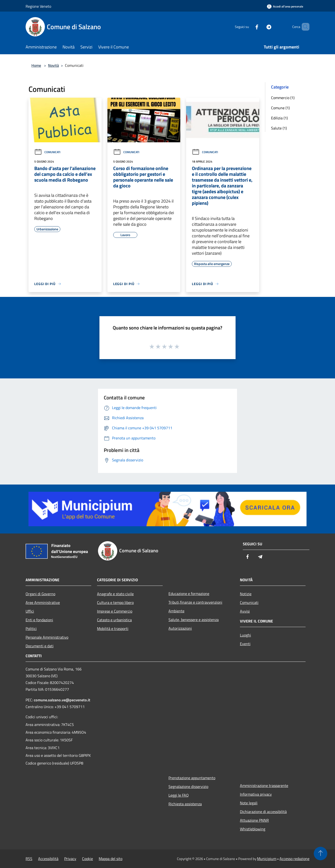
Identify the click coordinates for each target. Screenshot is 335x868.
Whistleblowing (253, 829)
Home (36, 65)
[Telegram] (261, 27)
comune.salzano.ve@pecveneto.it (62, 700)
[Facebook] (249, 27)
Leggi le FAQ (179, 795)
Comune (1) (280, 108)
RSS (29, 859)
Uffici (30, 611)
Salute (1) (279, 128)
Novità (53, 65)
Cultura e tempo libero (115, 602)
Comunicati (47, 152)
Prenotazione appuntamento (192, 778)
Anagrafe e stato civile (115, 594)
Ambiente (176, 611)
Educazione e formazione (189, 594)
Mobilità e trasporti (113, 629)
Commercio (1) (283, 98)
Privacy (70, 859)
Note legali (249, 803)
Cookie (87, 859)
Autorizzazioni (180, 628)
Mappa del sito (111, 859)
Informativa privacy (256, 794)
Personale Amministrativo (47, 637)
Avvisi (245, 611)
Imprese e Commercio (115, 611)
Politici (31, 629)
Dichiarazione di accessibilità (263, 812)
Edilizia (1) (279, 118)
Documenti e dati (40, 646)
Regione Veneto (38, 6)
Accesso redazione (294, 859)
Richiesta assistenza (185, 804)
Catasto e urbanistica (114, 620)
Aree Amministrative (43, 602)
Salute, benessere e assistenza (194, 620)
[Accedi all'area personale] (285, 6)
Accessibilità (48, 859)
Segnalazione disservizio (188, 786)
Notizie (246, 594)
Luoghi (245, 635)
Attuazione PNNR (254, 820)
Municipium (267, 859)
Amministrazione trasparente (264, 786)
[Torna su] (321, 854)
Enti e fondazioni (39, 620)
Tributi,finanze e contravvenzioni (195, 602)
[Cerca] (304, 27)
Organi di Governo (40, 594)
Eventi (245, 644)
